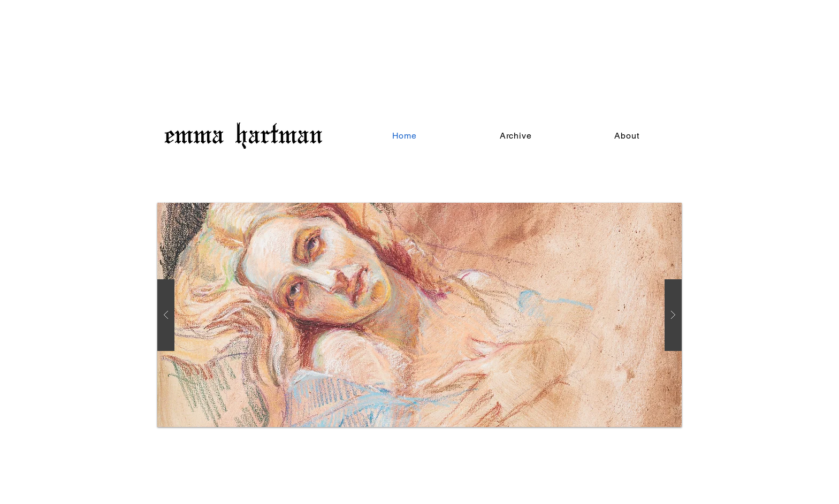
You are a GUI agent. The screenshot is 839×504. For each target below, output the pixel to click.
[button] (516, 136)
